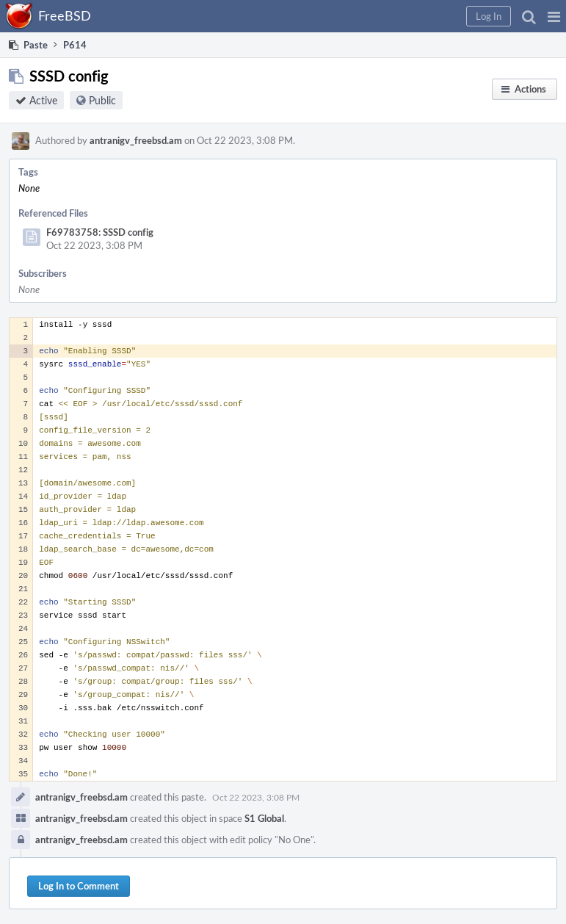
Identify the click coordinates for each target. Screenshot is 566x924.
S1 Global (264, 818)
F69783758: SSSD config (100, 232)
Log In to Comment (79, 886)
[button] (554, 16)
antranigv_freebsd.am (136, 140)
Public (102, 100)
